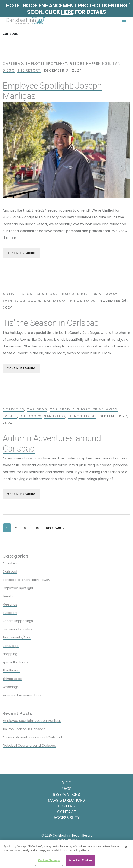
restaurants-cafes (17, 629)
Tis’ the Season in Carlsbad (51, 323)
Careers (66, 806)
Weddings (11, 687)
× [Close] (129, 4)
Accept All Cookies (80, 860)
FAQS (67, 789)
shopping (10, 654)
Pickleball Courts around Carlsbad (29, 745)
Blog (66, 783)
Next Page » (55, 528)
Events (10, 301)
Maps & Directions (66, 800)
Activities (13, 294)
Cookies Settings (49, 860)
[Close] (126, 847)
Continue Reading (21, 253)
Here (67, 12)
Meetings (10, 604)
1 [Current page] (9, 528)
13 (39, 528)
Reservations (66, 794)
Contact (67, 812)
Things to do (82, 301)
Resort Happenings (90, 63)
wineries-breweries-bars (22, 695)
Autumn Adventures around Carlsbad (32, 737)
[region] (66, 854)
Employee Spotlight (46, 63)
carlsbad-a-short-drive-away (84, 294)
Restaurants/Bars (17, 637)
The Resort (29, 70)
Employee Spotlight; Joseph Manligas (32, 721)
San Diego (55, 301)
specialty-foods (15, 662)
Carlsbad (13, 63)
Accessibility (67, 818)
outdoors (31, 301)
